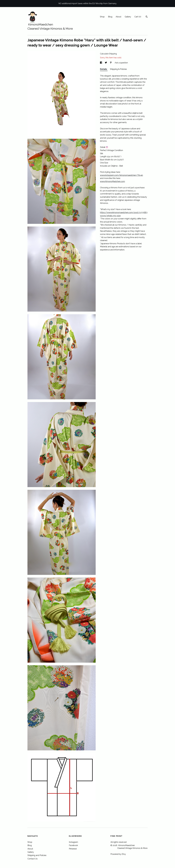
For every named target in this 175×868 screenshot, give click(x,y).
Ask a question (121, 63)
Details (104, 69)
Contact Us (33, 859)
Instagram (73, 842)
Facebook (73, 845)
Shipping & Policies (118, 69)
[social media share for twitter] (106, 63)
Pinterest (73, 849)
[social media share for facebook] (101, 63)
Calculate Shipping (108, 54)
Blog (110, 17)
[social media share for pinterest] (111, 63)
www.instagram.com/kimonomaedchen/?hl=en (121, 175)
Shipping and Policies (37, 855)
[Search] (147, 17)
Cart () (138, 17)
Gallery (128, 17)
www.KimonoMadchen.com (112, 181)
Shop (102, 17)
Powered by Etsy (118, 854)
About (118, 17)
